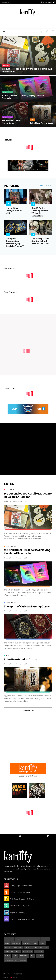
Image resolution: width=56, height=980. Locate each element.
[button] (6, 2)
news (18, 939)
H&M (33, 120)
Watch (42, 943)
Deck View (26, 939)
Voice (35, 943)
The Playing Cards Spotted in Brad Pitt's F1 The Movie (41, 241)
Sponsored (9, 952)
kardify (7, 956)
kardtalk (40, 956)
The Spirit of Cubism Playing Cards (11, 122)
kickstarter (7, 92)
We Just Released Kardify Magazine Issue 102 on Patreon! (27, 70)
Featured (6, 66)
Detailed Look (27, 952)
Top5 (33, 956)
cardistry (36, 939)
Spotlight (8, 947)
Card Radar (16, 943)
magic (18, 952)
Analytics (28, 947)
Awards (23, 960)
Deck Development (11, 960)
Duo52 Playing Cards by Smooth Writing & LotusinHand (40, 212)
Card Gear (18, 947)
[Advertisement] (32, 22)
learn (15, 956)
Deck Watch (24, 956)
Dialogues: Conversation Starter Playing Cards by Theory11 (15, 242)
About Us (7, 2)
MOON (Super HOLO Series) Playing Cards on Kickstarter (23, 97)
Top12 (46, 947)
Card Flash (27, 943)
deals (7, 943)
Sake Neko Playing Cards (42, 123)
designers (38, 947)
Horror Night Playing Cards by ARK (14, 211)
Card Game (39, 952)
